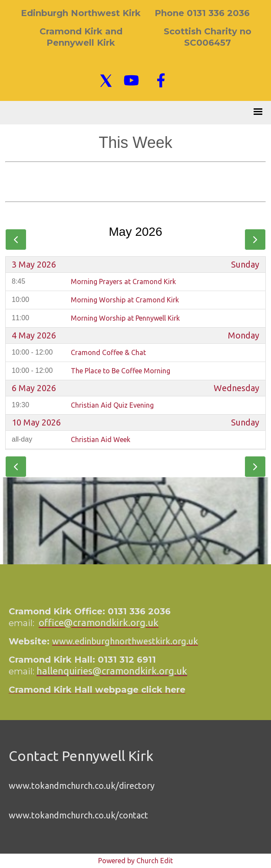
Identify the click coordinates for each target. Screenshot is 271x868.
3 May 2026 (34, 265)
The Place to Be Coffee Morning (121, 371)
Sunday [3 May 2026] (245, 265)
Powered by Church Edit (135, 861)
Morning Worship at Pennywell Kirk (125, 318)
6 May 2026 (34, 388)
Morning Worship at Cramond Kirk (125, 300)
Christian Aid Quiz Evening (112, 405)
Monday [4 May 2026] (244, 335)
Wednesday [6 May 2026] (236, 388)
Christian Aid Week (101, 439)
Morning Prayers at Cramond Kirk (123, 282)
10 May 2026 (36, 422)
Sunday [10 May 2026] (245, 422)
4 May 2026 (34, 335)
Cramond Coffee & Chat (108, 352)
